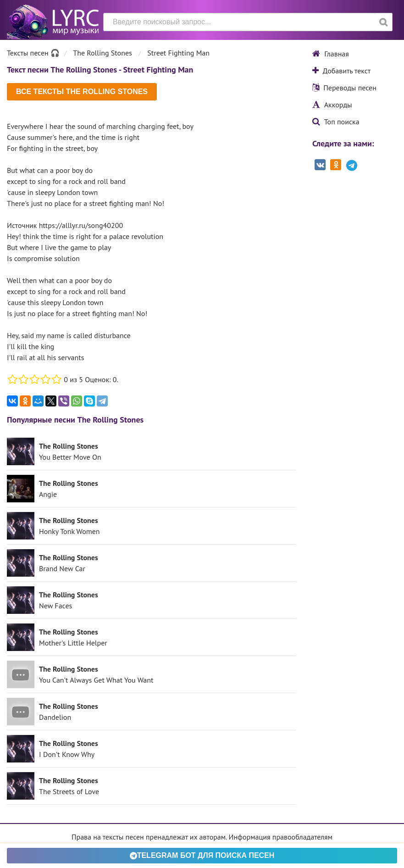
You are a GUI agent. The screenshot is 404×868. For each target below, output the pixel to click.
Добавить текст (341, 71)
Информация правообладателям (281, 837)
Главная (331, 54)
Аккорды (332, 105)
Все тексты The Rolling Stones (82, 92)
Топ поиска (336, 122)
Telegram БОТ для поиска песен (202, 855)
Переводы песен (344, 88)
